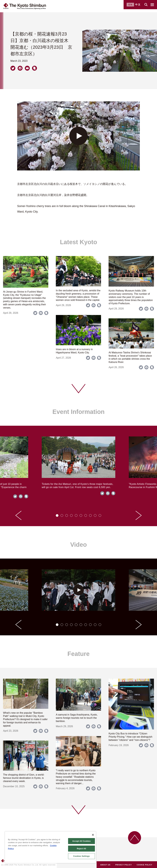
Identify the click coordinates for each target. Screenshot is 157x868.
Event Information (78, 412)
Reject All (81, 849)
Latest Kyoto (78, 242)
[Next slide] (139, 515)
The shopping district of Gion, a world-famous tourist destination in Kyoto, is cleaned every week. (24, 778)
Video (78, 545)
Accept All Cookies (81, 841)
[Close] (93, 835)
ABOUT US (105, 865)
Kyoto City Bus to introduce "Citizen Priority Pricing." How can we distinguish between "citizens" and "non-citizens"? (130, 737)
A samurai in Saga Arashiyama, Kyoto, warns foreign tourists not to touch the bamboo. (77, 718)
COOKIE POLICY (145, 865)
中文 (138, 5)
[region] (50, 847)
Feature (79, 654)
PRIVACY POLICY (123, 865)
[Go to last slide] (18, 515)
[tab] (57, 515)
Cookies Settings (81, 856)
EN (131, 5)
